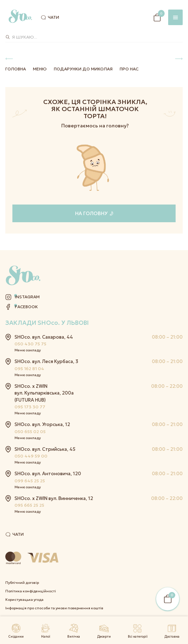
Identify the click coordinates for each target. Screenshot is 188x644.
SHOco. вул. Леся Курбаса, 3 (46, 361)
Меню (40, 69)
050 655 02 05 (30, 432)
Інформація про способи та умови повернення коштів (54, 608)
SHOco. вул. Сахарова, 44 (44, 337)
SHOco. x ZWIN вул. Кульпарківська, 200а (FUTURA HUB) (44, 393)
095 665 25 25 (29, 505)
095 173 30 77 (30, 407)
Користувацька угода (24, 600)
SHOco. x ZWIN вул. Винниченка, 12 (54, 498)
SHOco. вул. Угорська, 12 (42, 424)
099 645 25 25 (30, 481)
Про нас (129, 69)
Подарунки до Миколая (83, 69)
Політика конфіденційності (31, 591)
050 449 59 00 (31, 456)
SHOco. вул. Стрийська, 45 (45, 449)
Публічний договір (22, 583)
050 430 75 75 (30, 344)
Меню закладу (28, 350)
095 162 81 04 (29, 369)
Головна (16, 69)
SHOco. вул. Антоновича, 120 (48, 474)
